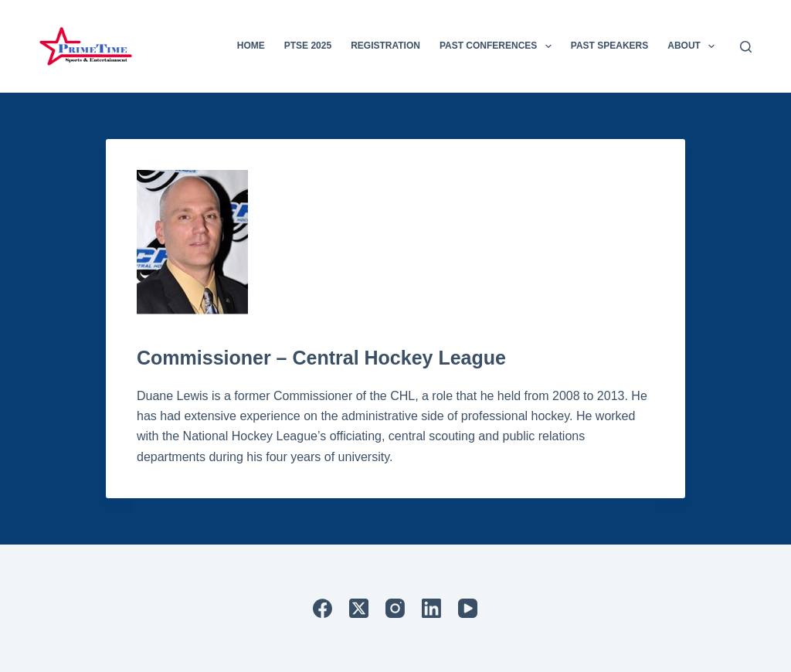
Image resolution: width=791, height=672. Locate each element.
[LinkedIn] (431, 608)
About (694, 46)
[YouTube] (468, 608)
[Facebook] (323, 608)
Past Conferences (499, 46)
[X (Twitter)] (359, 608)
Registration (385, 46)
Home (251, 46)
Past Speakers (609, 46)
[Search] (746, 47)
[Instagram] (395, 608)
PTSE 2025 (308, 46)
